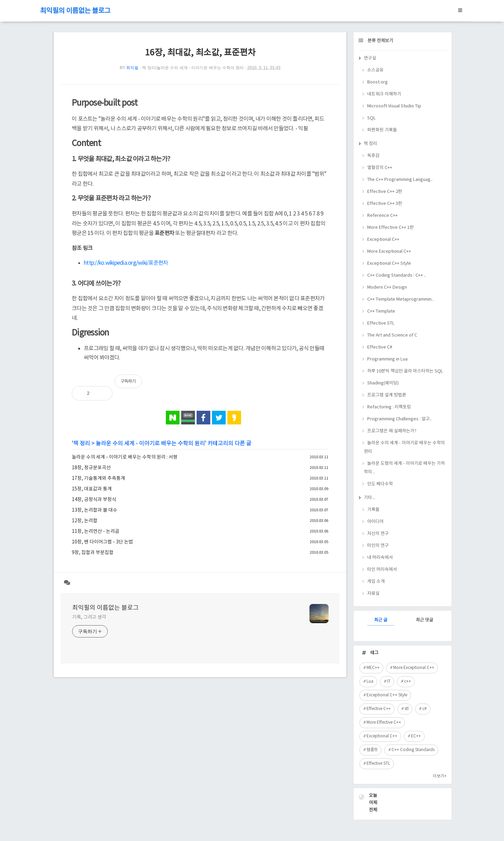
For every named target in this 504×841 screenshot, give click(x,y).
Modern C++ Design (387, 287)
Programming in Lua (387, 359)
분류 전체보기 (380, 41)
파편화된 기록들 (382, 130)
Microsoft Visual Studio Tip (394, 106)
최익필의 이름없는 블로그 (75, 11)
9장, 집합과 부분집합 (93, 553)
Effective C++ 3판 (385, 204)
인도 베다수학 (380, 484)
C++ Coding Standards (413, 750)
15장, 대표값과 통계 (92, 489)
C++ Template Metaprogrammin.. (400, 299)
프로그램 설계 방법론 (387, 395)
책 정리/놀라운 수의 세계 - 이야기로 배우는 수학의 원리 (193, 68)
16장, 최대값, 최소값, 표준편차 (200, 53)
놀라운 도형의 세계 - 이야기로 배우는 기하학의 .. (404, 468)
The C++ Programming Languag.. (400, 180)
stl (407, 709)
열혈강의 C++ (380, 168)
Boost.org (377, 82)
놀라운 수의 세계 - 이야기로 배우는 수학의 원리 (150, 444)
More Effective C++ (384, 722)
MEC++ (373, 668)
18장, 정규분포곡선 (91, 468)
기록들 (373, 510)
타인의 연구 (378, 546)
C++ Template (381, 311)
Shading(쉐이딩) (383, 383)
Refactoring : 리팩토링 (389, 407)
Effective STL (381, 323)
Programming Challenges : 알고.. (400, 419)
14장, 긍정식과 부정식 (94, 500)
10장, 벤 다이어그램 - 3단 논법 (102, 542)
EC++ (416, 736)
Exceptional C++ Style (389, 264)
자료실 (373, 594)
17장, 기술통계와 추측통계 (98, 478)
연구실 (370, 58)
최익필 (132, 68)
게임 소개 (376, 582)
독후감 (373, 156)
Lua (370, 681)
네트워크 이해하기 (384, 94)
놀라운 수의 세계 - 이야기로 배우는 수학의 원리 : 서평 (125, 457)
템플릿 (372, 750)
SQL (372, 118)
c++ (408, 681)
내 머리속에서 (380, 558)
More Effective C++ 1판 (390, 228)
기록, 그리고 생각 (89, 617)
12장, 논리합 (85, 521)
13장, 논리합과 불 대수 (95, 510)
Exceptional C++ (383, 240)
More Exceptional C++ (389, 252)
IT (389, 681)
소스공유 (375, 70)
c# (425, 709)
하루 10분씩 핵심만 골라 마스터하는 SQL (405, 371)
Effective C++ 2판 (385, 192)
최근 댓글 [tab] (425, 620)
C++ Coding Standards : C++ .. (397, 275)
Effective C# (380, 347)
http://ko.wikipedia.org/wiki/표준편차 (126, 263)
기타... (369, 498)
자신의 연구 (378, 534)
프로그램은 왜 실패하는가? (392, 431)
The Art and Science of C (392, 335)
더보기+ (440, 776)
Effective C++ (379, 709)
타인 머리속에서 (382, 570)
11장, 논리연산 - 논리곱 (96, 531)
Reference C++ (382, 216)
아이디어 (375, 522)
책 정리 (82, 444)
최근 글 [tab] (381, 620)
